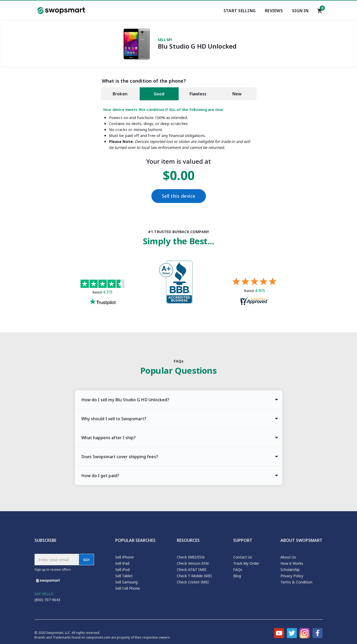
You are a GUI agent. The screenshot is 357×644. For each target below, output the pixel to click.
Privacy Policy (292, 576)
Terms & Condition (296, 582)
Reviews (274, 11)
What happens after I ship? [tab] (109, 438)
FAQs (238, 570)
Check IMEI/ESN (191, 557)
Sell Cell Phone (128, 588)
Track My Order (246, 563)
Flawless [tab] (198, 94)
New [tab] (237, 94)
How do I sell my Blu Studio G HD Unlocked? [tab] (125, 400)
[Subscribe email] (57, 560)
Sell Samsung (126, 582)
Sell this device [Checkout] (179, 196)
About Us (288, 557)
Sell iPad (122, 563)
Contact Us (243, 557)
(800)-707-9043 (47, 600)
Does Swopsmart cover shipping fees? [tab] (120, 457)
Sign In (300, 11)
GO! (86, 560)
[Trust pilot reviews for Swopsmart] (103, 293)
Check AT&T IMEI (192, 570)
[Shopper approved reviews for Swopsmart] (254, 292)
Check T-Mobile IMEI (194, 576)
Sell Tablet (124, 576)
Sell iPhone (124, 557)
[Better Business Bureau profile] (178, 284)
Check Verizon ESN (193, 563)
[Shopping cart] (320, 12)
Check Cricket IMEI (193, 582)
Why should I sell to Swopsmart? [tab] (114, 419)
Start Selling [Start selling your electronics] (240, 11)
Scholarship (290, 570)
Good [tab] (159, 94)
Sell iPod (122, 570)
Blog (237, 576)
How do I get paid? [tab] (100, 476)
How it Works (292, 563)
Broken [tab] (120, 94)
